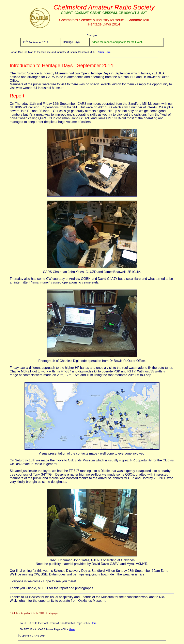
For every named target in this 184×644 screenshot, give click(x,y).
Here (94, 623)
